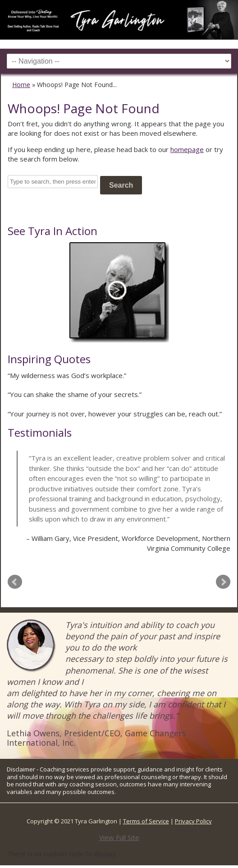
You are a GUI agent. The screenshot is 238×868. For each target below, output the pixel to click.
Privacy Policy (193, 821)
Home (21, 85)
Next (223, 582)
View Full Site (119, 837)
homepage (187, 149)
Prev (15, 582)
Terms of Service (146, 821)
